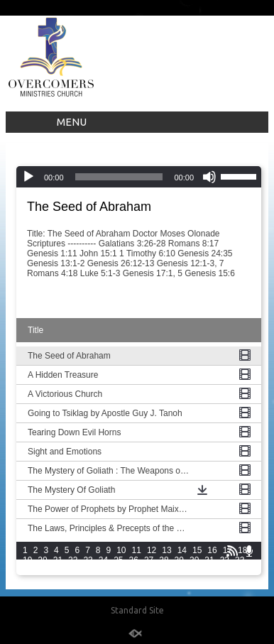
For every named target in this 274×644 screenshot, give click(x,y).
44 (179, 570)
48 (240, 570)
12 (152, 550)
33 (240, 560)
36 (58, 570)
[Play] (28, 177)
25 (118, 560)
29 (179, 560)
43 (164, 570)
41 (134, 570)
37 (73, 570)
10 (121, 550)
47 (225, 570)
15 (197, 550)
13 (166, 550)
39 (103, 570)
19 (27, 560)
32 (225, 560)
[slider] (119, 177)
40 (118, 570)
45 (194, 570)
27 (149, 560)
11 (137, 550)
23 (88, 560)
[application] (139, 177)
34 (27, 570)
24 (103, 560)
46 (209, 570)
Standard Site (137, 610)
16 (212, 550)
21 (58, 560)
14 (182, 550)
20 (42, 560)
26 (134, 560)
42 (149, 570)
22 (73, 560)
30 (194, 560)
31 (209, 560)
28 (164, 560)
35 (42, 570)
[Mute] (209, 177)
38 (88, 570)
